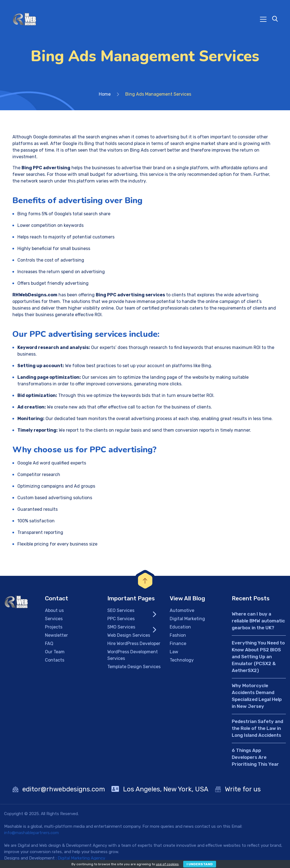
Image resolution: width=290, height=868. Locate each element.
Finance (178, 643)
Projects (54, 627)
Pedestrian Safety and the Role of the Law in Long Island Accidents (257, 728)
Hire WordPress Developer (134, 643)
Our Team (55, 652)
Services (54, 619)
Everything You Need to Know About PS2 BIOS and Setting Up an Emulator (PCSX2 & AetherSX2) (258, 657)
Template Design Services (134, 667)
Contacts (55, 660)
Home (105, 94)
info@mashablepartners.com (31, 833)
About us (54, 610)
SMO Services (121, 627)
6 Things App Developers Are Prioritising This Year (255, 757)
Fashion (178, 635)
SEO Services (121, 610)
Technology (182, 660)
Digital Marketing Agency (81, 858)
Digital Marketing (187, 619)
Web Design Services (129, 635)
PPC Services (121, 619)
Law (174, 652)
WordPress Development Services (133, 655)
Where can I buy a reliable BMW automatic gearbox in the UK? (258, 621)
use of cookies (167, 864)
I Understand (200, 864)
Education (180, 627)
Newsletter (56, 635)
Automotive (182, 610)
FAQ (49, 643)
